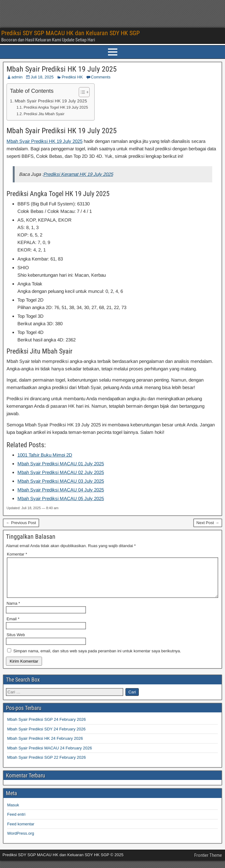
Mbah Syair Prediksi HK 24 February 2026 (45, 746)
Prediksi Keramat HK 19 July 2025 (78, 174)
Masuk (13, 812)
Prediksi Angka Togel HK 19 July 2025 (56, 107)
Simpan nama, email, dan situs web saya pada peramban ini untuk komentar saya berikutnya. (97, 658)
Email (13, 626)
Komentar (17, 554)
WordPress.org (21, 841)
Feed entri (16, 822)
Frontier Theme (208, 863)
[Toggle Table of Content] (81, 92)
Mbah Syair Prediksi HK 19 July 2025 (62, 69)
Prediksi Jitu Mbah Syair (44, 114)
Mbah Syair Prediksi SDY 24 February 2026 (46, 737)
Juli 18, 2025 (42, 77)
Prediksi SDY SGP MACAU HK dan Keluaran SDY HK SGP (70, 33)
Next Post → (208, 523)
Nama (13, 611)
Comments (101, 77)
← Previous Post (21, 523)
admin (17, 77)
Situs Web (16, 642)
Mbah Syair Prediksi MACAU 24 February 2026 (49, 755)
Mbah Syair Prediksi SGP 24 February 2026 (47, 727)
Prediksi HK (72, 77)
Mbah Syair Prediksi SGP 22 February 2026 (47, 765)
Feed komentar (21, 831)
